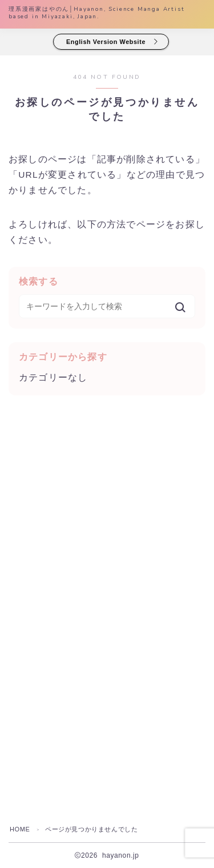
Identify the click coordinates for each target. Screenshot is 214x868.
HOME (20, 829)
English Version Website (106, 42)
